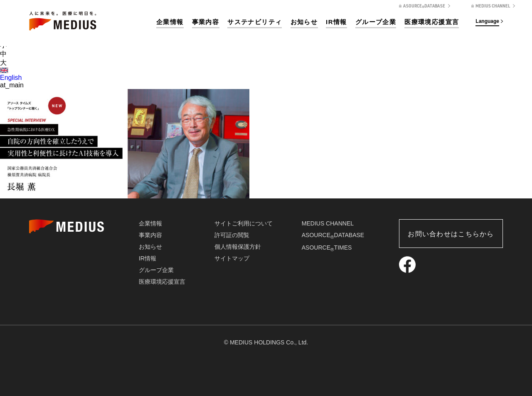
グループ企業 (376, 22)
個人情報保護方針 (238, 247)
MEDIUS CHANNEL (328, 223)
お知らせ (304, 22)
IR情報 (336, 22)
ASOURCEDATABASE (333, 235)
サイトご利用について (244, 223)
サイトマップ (232, 258)
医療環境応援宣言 (432, 22)
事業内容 (206, 22)
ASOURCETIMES (327, 247)
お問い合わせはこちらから (451, 234)
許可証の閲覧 (232, 235)
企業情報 (170, 22)
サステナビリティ (255, 22)
